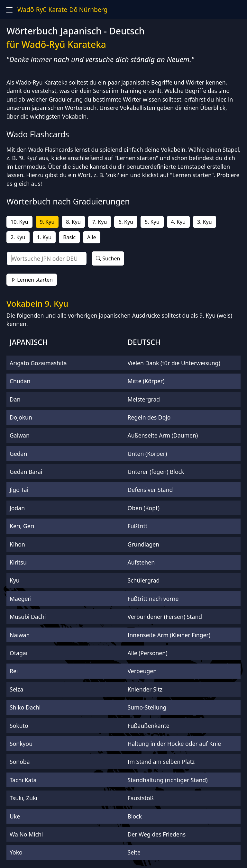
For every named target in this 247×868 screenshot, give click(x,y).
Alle (92, 237)
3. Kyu (205, 222)
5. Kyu (152, 222)
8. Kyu (73, 222)
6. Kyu (126, 222)
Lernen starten (32, 280)
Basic (69, 237)
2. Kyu (18, 237)
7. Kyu (100, 222)
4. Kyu (178, 222)
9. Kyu (47, 222)
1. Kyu (44, 237)
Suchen (108, 258)
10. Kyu (19, 222)
